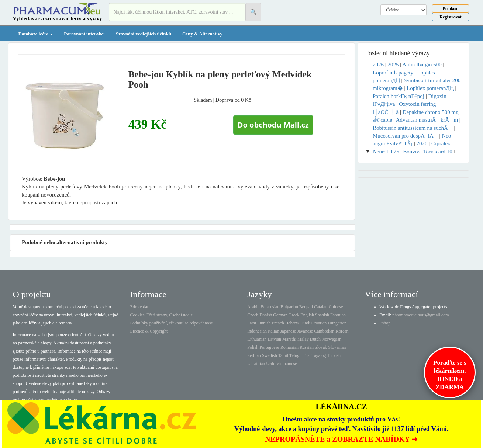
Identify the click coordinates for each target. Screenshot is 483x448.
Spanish (322, 315)
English (307, 315)
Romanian (289, 347)
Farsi (252, 323)
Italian (274, 331)
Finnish (264, 323)
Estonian (338, 315)
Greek (294, 315)
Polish (253, 347)
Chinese (336, 307)
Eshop (385, 323)
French (278, 323)
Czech (253, 315)
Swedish (270, 355)
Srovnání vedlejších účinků (144, 34)
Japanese (288, 331)
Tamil (283, 355)
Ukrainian (256, 364)
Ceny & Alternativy (202, 34)
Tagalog (319, 355)
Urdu (271, 364)
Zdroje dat (139, 307)
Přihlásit (451, 8)
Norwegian (332, 339)
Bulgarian (289, 307)
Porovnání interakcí (84, 34)
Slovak (321, 347)
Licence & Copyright (149, 331)
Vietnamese (287, 364)
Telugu (295, 355)
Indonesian (257, 331)
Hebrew (292, 323)
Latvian (274, 339)
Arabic (253, 307)
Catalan (321, 307)
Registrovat (451, 17)
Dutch (315, 339)
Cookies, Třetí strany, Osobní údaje (161, 315)
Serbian (254, 355)
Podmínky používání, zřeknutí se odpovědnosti (172, 323)
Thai (307, 355)
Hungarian (337, 323)
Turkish (334, 355)
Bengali (306, 307)
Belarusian (270, 307)
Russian (307, 347)
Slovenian (337, 347)
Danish (266, 315)
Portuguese (269, 347)
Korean (342, 331)
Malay (303, 339)
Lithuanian (257, 339)
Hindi (305, 323)
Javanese (305, 331)
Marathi (289, 339)
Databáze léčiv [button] (36, 34)
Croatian (319, 323)
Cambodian (324, 331)
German (280, 315)
